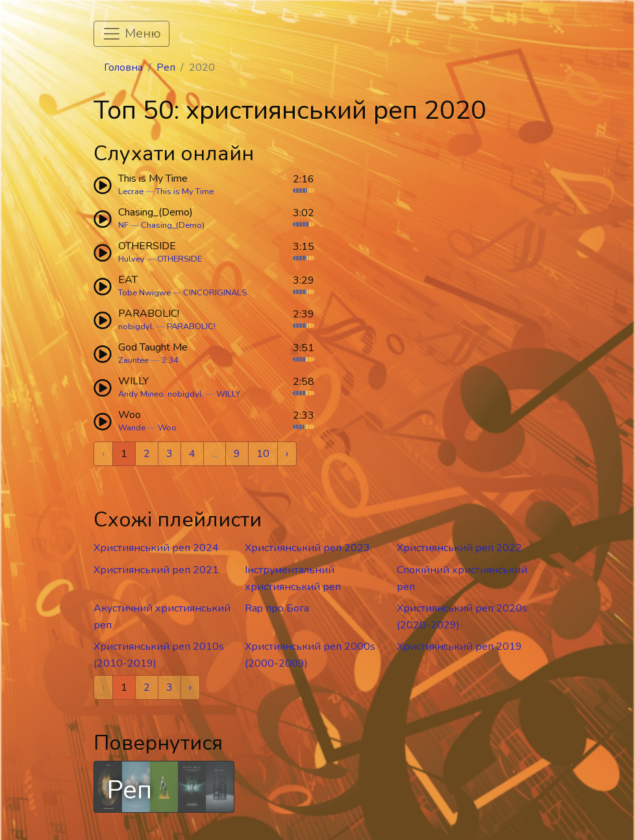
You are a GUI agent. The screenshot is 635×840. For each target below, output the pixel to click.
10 (263, 454)
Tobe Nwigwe (144, 293)
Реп (166, 68)
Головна (123, 68)
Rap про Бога (277, 608)
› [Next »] (287, 454)
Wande (132, 428)
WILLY (228, 394)
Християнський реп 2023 (307, 548)
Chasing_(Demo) (173, 225)
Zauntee (133, 360)
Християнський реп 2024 (156, 548)
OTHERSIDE (180, 259)
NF (123, 225)
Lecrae (131, 191)
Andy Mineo (141, 394)
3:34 (170, 360)
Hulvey (131, 259)
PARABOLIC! (191, 327)
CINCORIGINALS (215, 293)
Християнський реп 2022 (459, 548)
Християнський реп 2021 (156, 570)
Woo (167, 428)
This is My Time (185, 191)
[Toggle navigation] (131, 34)
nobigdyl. (136, 327)
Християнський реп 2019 (459, 647)
